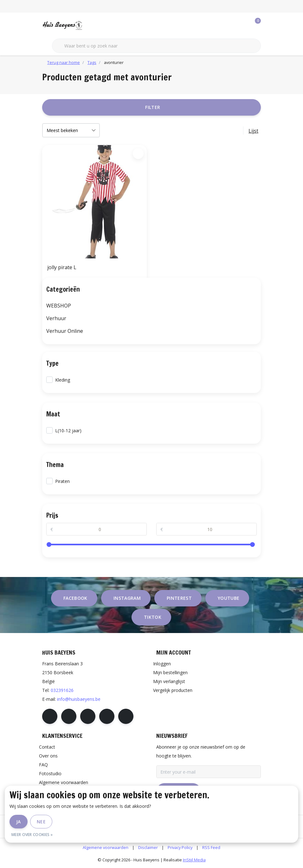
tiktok (153, 617)
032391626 (62, 690)
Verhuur (56, 318)
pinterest (179, 598)
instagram (127, 598)
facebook (75, 598)
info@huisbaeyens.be (79, 699)
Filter (153, 107)
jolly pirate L (62, 267)
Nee (41, 822)
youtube (229, 598)
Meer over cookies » (32, 835)
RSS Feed (211, 847)
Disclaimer (148, 847)
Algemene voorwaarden (106, 847)
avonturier (114, 62)
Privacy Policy (180, 847)
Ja (19, 822)
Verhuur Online (65, 331)
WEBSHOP (59, 306)
